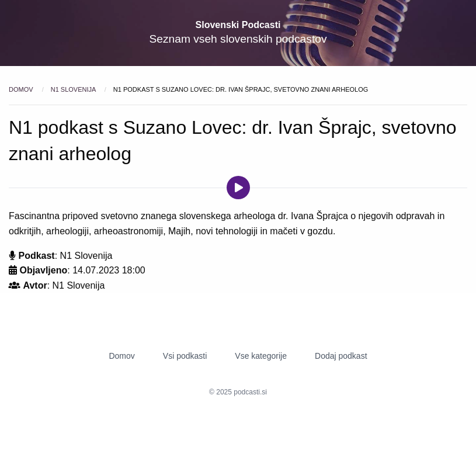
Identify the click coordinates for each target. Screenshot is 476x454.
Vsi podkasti (185, 356)
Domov (22, 89)
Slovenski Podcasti (238, 25)
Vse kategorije (261, 356)
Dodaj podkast (341, 356)
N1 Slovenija (74, 89)
